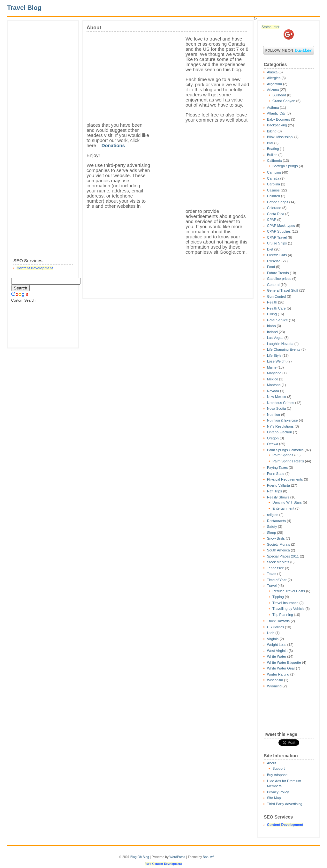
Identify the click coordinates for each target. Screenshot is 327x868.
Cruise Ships (277, 243)
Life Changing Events (284, 349)
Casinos (273, 190)
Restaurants (276, 521)
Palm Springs (283, 455)
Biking (272, 131)
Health (272, 302)
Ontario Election (279, 432)
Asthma (273, 108)
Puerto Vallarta (278, 485)
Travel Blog (24, 8)
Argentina (274, 84)
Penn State (276, 474)
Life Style (274, 355)
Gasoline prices (279, 279)
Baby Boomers (278, 119)
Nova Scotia (276, 408)
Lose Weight (277, 361)
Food (271, 267)
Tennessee (275, 568)
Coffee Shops (278, 202)
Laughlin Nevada (280, 344)
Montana (274, 385)
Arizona (273, 90)
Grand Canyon (284, 101)
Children (274, 196)
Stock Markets (278, 562)
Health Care (276, 308)
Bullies (272, 155)
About (272, 763)
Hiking (272, 314)
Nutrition (274, 415)
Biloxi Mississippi (280, 137)
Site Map (274, 798)
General (273, 285)
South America (278, 550)
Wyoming (274, 686)
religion (273, 515)
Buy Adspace (277, 775)
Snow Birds (276, 538)
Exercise (274, 261)
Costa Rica (276, 214)
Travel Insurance (285, 603)
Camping (274, 172)
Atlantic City (276, 113)
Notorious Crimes (281, 403)
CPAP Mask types (281, 226)
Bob (206, 857)
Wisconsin (275, 680)
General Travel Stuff (283, 290)
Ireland (272, 332)
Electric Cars (277, 255)
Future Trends (278, 273)
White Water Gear (281, 668)
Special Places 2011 (283, 556)
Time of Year (277, 580)
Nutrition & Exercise (282, 420)
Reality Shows (278, 497)
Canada (273, 178)
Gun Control (276, 296)
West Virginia (277, 651)
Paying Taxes (277, 468)
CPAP (272, 220)
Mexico (273, 379)
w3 (212, 857)
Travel (272, 586)
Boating (273, 149)
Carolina (274, 184)
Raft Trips (274, 491)
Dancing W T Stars (287, 502)
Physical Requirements (285, 479)
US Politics (275, 627)
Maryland (274, 373)
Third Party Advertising (285, 804)
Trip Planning (283, 615)
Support (279, 768)
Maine (272, 367)
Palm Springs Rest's (288, 461)
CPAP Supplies (279, 231)
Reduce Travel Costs (289, 591)
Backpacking (277, 125)
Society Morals (278, 544)
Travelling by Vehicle (288, 609)
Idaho (271, 326)
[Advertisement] (43, 120)
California (274, 161)
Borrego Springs (285, 166)
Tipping (278, 597)
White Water (277, 656)
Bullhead (279, 95)
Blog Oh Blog (140, 857)
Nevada (273, 391)
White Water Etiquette (284, 662)
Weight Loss (277, 645)
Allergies (274, 78)
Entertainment (283, 508)
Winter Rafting (278, 674)
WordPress (177, 857)
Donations (113, 145)
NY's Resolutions (280, 426)
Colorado (274, 208)
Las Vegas (275, 338)
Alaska (272, 72)
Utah (271, 633)
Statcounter (270, 27)
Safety (272, 527)
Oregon (273, 438)
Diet (270, 249)
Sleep (271, 533)
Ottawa (273, 444)
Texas (272, 574)
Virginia (273, 639)
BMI (270, 143)
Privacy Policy (278, 792)
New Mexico (277, 397)
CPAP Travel (277, 237)
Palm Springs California (285, 450)
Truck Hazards (278, 621)
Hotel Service (277, 320)
